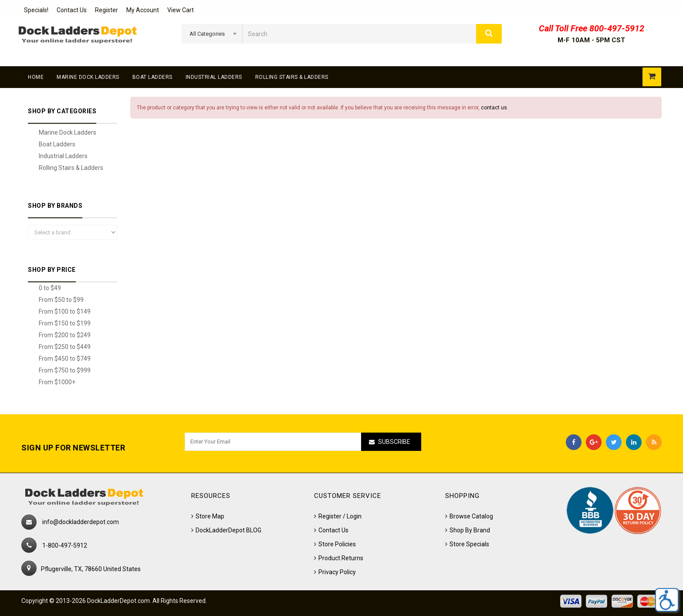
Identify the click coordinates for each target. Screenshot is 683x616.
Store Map (210, 516)
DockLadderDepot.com (118, 601)
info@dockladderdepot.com (81, 522)
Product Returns (341, 558)
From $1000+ (57, 382)
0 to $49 (50, 288)
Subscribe (394, 442)
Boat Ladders (152, 77)
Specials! (36, 10)
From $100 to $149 (65, 311)
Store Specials (469, 544)
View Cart (181, 10)
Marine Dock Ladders (88, 77)
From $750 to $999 (65, 370)
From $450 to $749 (65, 359)
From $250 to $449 (65, 347)
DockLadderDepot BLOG (228, 530)
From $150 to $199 (65, 323)
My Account (143, 10)
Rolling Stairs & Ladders (292, 77)
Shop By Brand (470, 530)
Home (36, 77)
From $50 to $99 (61, 300)
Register (107, 10)
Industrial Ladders (214, 77)
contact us (494, 108)
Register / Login (340, 516)
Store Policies (337, 544)
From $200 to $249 (65, 335)
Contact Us (72, 10)
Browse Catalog (471, 516)
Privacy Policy (337, 572)
